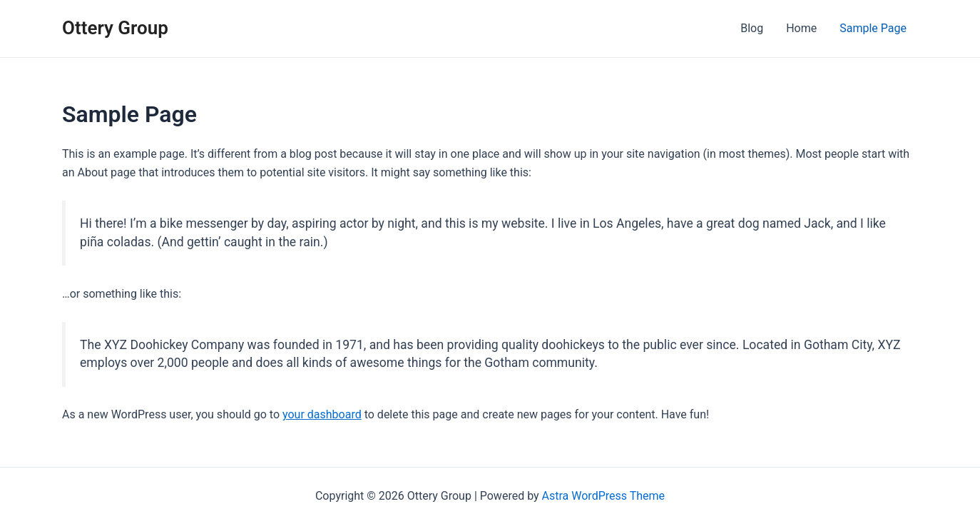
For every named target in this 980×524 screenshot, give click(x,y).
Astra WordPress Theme (603, 496)
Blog (752, 28)
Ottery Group (115, 28)
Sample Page (873, 28)
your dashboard (322, 414)
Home (801, 28)
